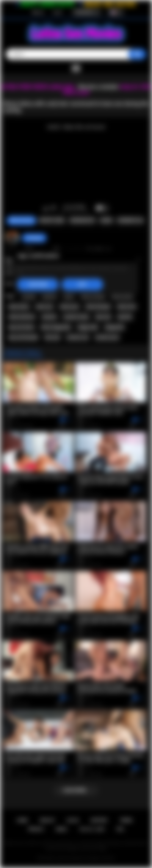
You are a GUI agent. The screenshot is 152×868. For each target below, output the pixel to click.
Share (106, 220)
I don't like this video (53, 208)
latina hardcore (22, 317)
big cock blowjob (23, 337)
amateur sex (78, 337)
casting (29, 296)
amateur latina (76, 317)
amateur (49, 317)
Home (22, 820)
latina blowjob (98, 307)
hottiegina (34, 238)
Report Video (52, 220)
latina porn (69, 307)
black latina (19, 307)
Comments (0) (130, 220)
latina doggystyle (56, 327)
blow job (52, 337)
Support (99, 820)
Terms (126, 820)
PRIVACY (36, 829)
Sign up (38, 12)
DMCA (61, 829)
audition (49, 296)
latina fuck (127, 307)
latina (69, 296)
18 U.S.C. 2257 (92, 829)
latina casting (93, 296)
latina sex (44, 307)
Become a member (99, 87)
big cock (103, 317)
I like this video (46, 208)
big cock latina (21, 327)
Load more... (76, 790)
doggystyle (115, 327)
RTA (120, 829)
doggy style (88, 327)
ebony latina (122, 296)
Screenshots (82, 220)
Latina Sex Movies (70, 858)
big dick (125, 317)
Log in (58, 12)
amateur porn (107, 337)
